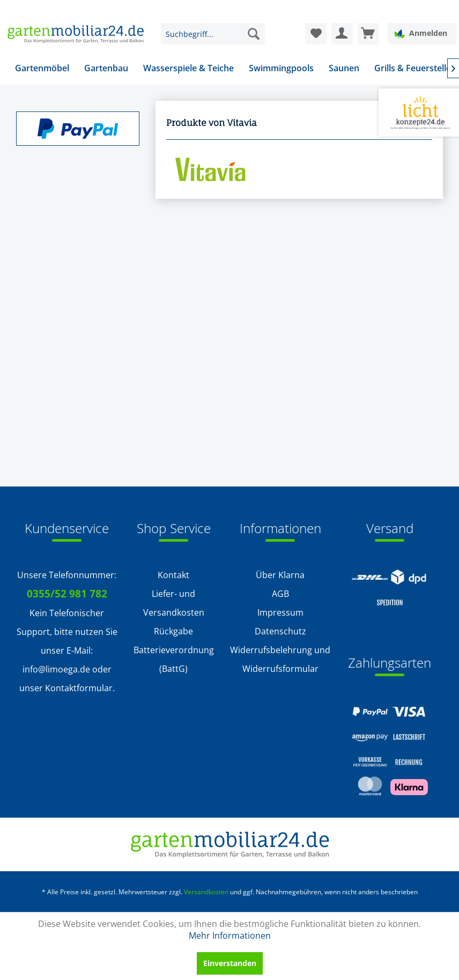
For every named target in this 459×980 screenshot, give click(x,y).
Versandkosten (206, 892)
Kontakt (173, 575)
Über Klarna (280, 575)
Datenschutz (280, 631)
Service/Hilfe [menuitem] (412, 9)
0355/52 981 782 (67, 594)
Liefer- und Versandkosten (174, 603)
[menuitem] (213, 34)
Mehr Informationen (230, 936)
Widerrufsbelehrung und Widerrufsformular (280, 659)
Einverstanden (230, 963)
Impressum (280, 612)
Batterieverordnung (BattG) (174, 659)
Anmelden (421, 33)
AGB (280, 594)
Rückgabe (173, 631)
